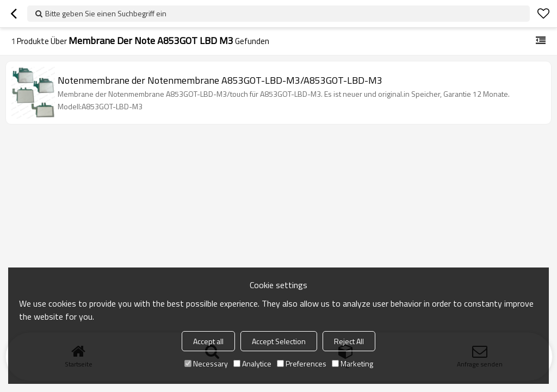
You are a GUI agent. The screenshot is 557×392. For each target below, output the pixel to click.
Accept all (208, 341)
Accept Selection (279, 341)
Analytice (252, 363)
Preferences (302, 363)
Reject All (349, 341)
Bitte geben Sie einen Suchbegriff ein (106, 13)
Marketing (352, 363)
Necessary (206, 363)
